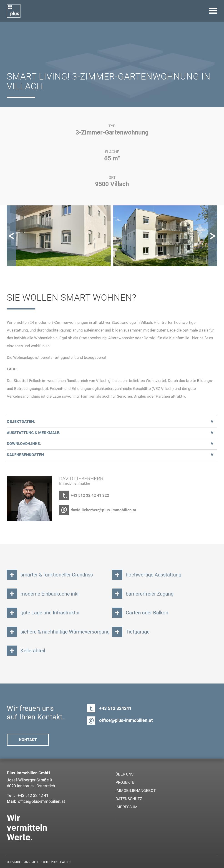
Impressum (127, 807)
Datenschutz (129, 799)
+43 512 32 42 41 (33, 795)
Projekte (125, 782)
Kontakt (28, 740)
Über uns (125, 774)
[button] (11, 236)
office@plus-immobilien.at (126, 720)
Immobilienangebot (136, 791)
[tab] (112, 422)
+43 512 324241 (115, 708)
